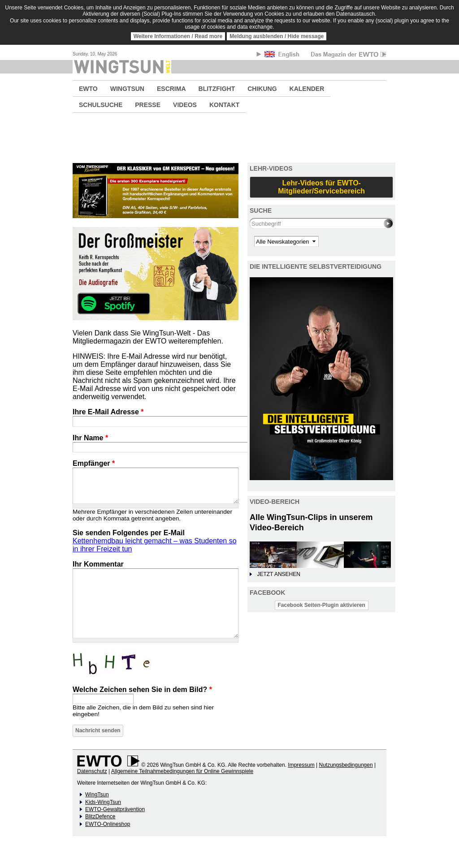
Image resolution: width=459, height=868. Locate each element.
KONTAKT (224, 105)
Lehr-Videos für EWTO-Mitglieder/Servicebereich (321, 187)
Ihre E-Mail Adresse (108, 412)
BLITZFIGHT (217, 89)
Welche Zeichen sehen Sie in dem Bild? (142, 690)
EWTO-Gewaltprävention (115, 809)
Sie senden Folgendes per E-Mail (129, 533)
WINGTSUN (127, 89)
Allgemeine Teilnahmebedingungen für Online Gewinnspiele (182, 771)
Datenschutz (92, 771)
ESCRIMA (171, 89)
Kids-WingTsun (103, 802)
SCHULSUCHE (101, 105)
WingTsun (97, 795)
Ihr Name (90, 438)
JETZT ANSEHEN (278, 574)
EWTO (88, 89)
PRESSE (148, 105)
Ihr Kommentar (98, 564)
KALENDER (307, 89)
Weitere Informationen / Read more (178, 36)
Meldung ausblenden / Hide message (277, 36)
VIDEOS (185, 105)
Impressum (301, 765)
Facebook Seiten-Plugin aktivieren (322, 605)
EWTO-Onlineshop (108, 824)
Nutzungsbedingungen (346, 765)
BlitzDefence (100, 816)
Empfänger (94, 463)
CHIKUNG (262, 89)
